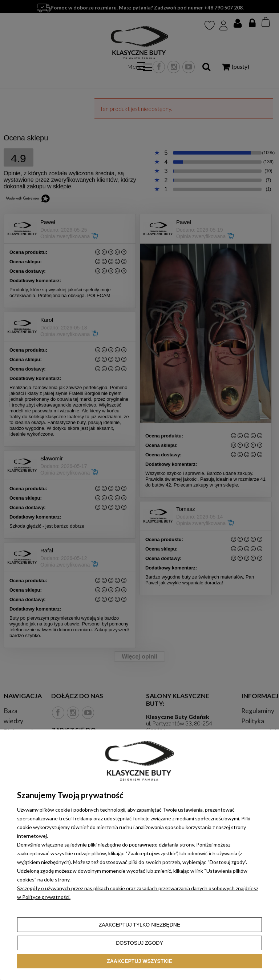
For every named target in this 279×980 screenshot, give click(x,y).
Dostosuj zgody (139, 943)
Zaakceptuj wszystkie (139, 961)
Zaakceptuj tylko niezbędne (140, 925)
